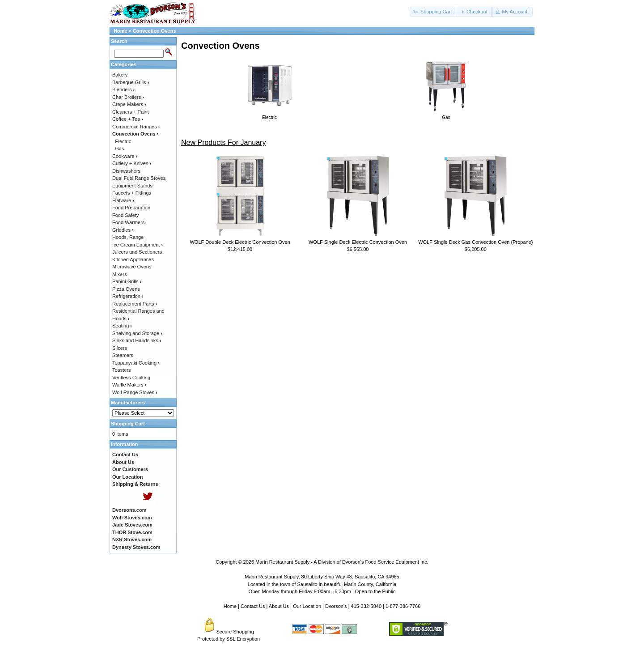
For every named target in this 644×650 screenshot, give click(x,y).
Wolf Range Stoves (135, 392)
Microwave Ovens (132, 267)
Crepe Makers (129, 104)
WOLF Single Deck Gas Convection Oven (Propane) (475, 242)
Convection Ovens (155, 31)
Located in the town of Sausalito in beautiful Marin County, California (322, 584)
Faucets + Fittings (132, 193)
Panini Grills (127, 281)
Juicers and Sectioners (137, 252)
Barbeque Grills (131, 82)
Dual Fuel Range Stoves (139, 178)
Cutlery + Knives (132, 163)
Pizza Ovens (126, 289)
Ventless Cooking (131, 378)
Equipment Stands (132, 186)
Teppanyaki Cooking (136, 363)
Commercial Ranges (136, 127)
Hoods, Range (128, 237)
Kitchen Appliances (133, 259)
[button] (433, 12)
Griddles (123, 230)
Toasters (122, 370)
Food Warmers (128, 222)
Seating (122, 326)
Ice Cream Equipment (138, 245)
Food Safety (125, 215)
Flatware (123, 200)
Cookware (125, 156)
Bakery (120, 75)
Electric (123, 141)
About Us (279, 606)
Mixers (119, 274)
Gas (119, 149)
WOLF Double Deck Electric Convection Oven (240, 242)
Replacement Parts (135, 304)
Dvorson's (336, 606)
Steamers (123, 355)
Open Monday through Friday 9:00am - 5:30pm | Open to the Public (322, 591)
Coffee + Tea (128, 119)
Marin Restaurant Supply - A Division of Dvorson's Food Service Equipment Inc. (342, 562)
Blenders (123, 89)
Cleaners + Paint (131, 112)
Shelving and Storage (137, 333)
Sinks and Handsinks (137, 340)
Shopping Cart (128, 424)
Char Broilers (128, 97)
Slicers (120, 348)
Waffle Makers (129, 385)
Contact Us (253, 606)
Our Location (307, 606)
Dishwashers (126, 171)
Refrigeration (128, 296)
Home (121, 31)
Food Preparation (131, 208)
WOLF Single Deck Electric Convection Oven (358, 242)
